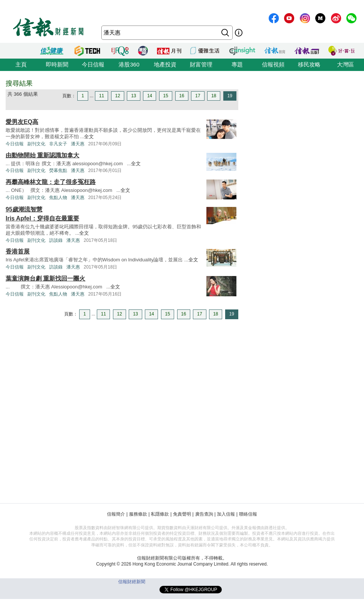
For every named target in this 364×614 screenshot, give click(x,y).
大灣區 (345, 64)
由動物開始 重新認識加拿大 (42, 155)
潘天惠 (78, 144)
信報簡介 (116, 514)
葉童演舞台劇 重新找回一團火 (45, 278)
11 (102, 96)
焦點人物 (58, 198)
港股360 (129, 64)
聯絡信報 (248, 514)
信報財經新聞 (132, 582)
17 (198, 96)
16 (182, 96)
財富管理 (201, 64)
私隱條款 (160, 514)
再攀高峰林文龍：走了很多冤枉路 (51, 182)
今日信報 (93, 64)
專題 (237, 64)
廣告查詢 (204, 514)
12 (118, 96)
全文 (89, 137)
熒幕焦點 (58, 170)
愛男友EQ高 (22, 122)
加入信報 (226, 514)
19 (230, 96)
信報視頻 (273, 64)
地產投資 (165, 64)
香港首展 (18, 251)
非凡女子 (58, 144)
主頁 (21, 64)
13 (133, 96)
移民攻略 (309, 64)
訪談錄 (56, 240)
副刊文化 (36, 144)
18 (214, 96)
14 (150, 96)
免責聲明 (182, 514)
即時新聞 (57, 64)
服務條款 (138, 514)
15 (166, 96)
